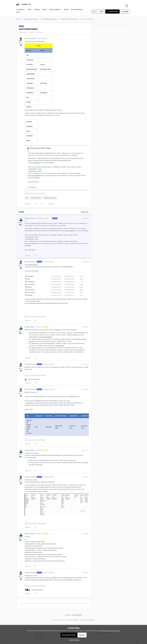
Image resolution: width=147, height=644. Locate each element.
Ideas (29, 9)
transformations (36, 198)
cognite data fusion (50, 198)
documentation (35, 163)
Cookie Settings (73, 620)
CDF (27, 198)
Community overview (31, 19)
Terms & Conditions (59, 620)
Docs (18, 12)
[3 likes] (34, 590)
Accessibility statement (87, 620)
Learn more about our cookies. (110, 631)
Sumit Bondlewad (30, 38)
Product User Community (69, 19)
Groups (45, 9)
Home (18, 19)
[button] (100, 12)
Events (66, 9)
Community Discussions (49, 19)
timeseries (60, 346)
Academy (37, 9)
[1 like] (32, 379)
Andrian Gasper (30, 218)
